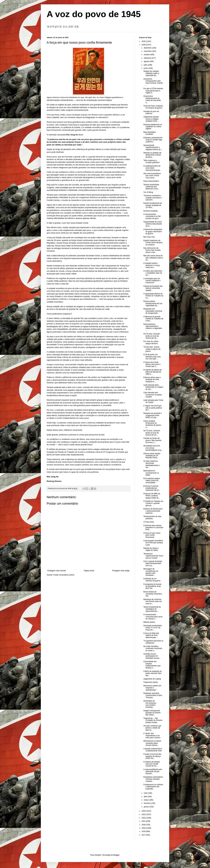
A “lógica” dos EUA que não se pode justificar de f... (153, 408)
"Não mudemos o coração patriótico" (152, 161)
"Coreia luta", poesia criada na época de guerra (152, 349)
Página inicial (89, 571)
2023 (144, 814)
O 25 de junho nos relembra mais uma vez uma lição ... (152, 357)
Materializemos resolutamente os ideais (151, 473)
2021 (144, 821)
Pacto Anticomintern (151, 181)
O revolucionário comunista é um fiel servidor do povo (152, 216)
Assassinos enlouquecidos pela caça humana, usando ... (153, 82)
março (146, 800)
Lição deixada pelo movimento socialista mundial (153, 395)
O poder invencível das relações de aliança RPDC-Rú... (152, 756)
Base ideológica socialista (150, 133)
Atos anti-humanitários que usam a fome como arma (152, 176)
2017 (144, 835)
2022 (144, 818)
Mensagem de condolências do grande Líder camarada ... (151, 572)
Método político (149, 622)
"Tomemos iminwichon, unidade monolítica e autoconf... (153, 198)
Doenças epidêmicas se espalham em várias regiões (153, 127)
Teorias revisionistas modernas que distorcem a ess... (151, 187)
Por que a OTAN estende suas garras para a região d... (153, 91)
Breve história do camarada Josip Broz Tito (153, 594)
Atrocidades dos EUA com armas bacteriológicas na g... (153, 448)
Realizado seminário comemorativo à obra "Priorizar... (153, 695)
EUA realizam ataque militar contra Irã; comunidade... (152, 481)
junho (146, 68)
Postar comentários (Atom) (64, 575)
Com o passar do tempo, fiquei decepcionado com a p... (153, 563)
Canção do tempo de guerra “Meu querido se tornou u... (152, 440)
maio (146, 793)
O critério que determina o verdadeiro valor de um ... (153, 273)
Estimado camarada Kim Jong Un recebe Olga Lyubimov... (153, 140)
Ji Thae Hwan (149, 522)
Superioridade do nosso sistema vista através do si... (153, 224)
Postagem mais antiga (121, 571)
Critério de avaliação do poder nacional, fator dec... (153, 673)
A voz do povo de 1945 (94, 14)
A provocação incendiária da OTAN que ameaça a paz (153, 543)
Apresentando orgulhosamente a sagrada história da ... (153, 147)
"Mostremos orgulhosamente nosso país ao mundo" (153, 556)
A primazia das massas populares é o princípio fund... (153, 528)
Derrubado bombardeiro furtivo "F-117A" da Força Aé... (153, 628)
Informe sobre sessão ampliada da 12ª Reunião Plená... (152, 456)
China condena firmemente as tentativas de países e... (152, 424)
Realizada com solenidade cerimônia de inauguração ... (153, 311)
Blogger (116, 855)
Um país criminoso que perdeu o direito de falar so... (152, 728)
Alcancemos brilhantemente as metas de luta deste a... (152, 99)
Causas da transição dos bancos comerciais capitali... (153, 288)
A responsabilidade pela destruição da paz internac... (153, 772)
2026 (144, 41)
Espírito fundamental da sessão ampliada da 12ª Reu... (153, 205)
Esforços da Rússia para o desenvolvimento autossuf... (153, 511)
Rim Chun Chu (149, 237)
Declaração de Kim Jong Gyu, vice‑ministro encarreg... (150, 704)
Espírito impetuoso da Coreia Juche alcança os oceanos (153, 243)
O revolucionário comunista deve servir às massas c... (153, 617)
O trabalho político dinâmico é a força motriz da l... (152, 265)
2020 (144, 825)
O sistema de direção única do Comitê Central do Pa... (152, 764)
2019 (144, 828)
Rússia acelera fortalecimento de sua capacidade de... (153, 303)
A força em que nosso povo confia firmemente (152, 535)
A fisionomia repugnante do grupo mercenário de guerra (153, 232)
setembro (148, 58)
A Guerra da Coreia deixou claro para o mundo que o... (152, 364)
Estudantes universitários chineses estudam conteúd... (153, 779)
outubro (147, 55)
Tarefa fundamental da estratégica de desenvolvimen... (152, 609)
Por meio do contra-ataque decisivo (151, 342)
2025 (144, 45)
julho (146, 65)
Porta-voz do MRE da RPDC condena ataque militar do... (152, 496)
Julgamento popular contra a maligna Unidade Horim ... (151, 119)
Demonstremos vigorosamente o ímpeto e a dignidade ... (153, 327)
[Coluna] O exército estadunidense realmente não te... (152, 488)
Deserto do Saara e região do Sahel (151, 549)
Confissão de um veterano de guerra (152, 580)
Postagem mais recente (57, 571)
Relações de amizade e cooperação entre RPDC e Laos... (152, 415)
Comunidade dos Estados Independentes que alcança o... (152, 665)
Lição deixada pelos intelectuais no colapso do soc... (153, 387)
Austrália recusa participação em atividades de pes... (152, 656)
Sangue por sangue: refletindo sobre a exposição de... (151, 73)
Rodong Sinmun (54, 481)
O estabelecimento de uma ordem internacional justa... (152, 168)
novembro (148, 51)
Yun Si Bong (148, 192)
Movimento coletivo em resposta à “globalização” (152, 688)
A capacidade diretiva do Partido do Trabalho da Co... (153, 296)
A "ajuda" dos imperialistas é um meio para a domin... (152, 736)
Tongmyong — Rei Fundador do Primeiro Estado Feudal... (153, 720)
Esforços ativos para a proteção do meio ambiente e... (152, 380)
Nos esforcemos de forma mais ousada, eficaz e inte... (152, 250)
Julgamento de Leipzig (152, 679)
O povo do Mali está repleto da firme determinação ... (151, 635)
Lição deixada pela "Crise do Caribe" (153, 401)
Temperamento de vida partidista (152, 517)
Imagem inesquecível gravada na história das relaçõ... (152, 713)
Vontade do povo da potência (151, 112)
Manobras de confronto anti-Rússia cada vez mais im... (153, 601)
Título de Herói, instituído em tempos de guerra (153, 107)
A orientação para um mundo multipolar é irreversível (152, 281)
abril (146, 797)
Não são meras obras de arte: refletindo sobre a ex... (153, 258)
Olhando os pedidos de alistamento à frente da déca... (152, 155)
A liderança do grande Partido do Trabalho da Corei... (153, 319)
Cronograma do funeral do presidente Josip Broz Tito (152, 586)
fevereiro (147, 803)
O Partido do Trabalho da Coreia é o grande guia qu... (153, 503)
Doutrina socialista (150, 211)
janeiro (147, 807)
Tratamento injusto (151, 682)
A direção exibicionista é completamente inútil (153, 750)
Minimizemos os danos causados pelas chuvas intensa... (152, 743)
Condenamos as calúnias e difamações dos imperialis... (153, 787)
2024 (144, 811)
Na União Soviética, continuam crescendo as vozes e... (153, 648)
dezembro (148, 48)
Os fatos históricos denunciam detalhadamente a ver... (151, 464)
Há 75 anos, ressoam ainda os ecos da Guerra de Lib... (152, 336)
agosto (147, 61)
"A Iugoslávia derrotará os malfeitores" (153, 642)
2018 (144, 831)
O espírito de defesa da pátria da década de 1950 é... (152, 372)
